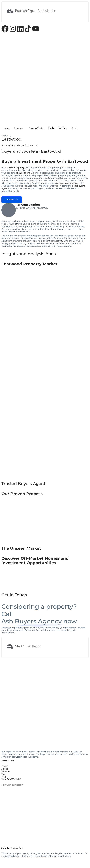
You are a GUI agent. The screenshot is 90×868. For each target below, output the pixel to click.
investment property (70, 183)
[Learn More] (45, 12)
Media (51, 128)
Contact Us (12, 200)
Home (7, 128)
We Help (63, 128)
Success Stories (36, 128)
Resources (19, 128)
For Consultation (28, 205)
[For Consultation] (9, 210)
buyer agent (24, 173)
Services (76, 128)
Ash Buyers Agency (14, 168)
